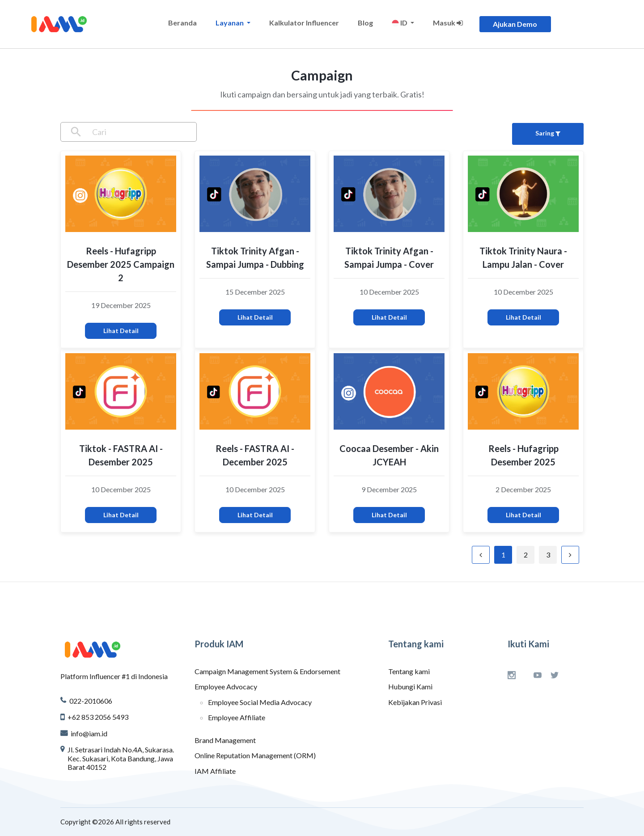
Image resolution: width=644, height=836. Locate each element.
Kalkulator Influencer (304, 23)
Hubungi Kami (410, 686)
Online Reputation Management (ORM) (255, 755)
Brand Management (225, 740)
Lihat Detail (121, 331)
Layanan (230, 23)
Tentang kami (409, 671)
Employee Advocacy (226, 686)
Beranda (182, 23)
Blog (365, 23)
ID (400, 23)
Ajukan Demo (515, 24)
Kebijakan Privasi (415, 702)
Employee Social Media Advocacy (260, 702)
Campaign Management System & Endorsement (267, 671)
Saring (548, 133)
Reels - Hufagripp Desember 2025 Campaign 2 (121, 264)
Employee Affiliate (237, 717)
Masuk (448, 23)
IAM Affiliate (215, 771)
